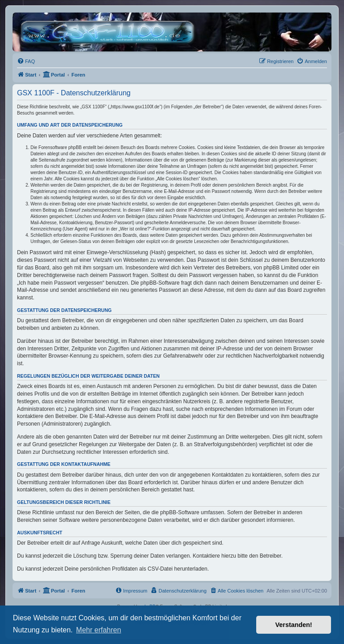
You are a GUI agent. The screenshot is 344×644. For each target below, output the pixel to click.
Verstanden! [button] (294, 625)
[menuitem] (26, 61)
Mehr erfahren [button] (99, 630)
